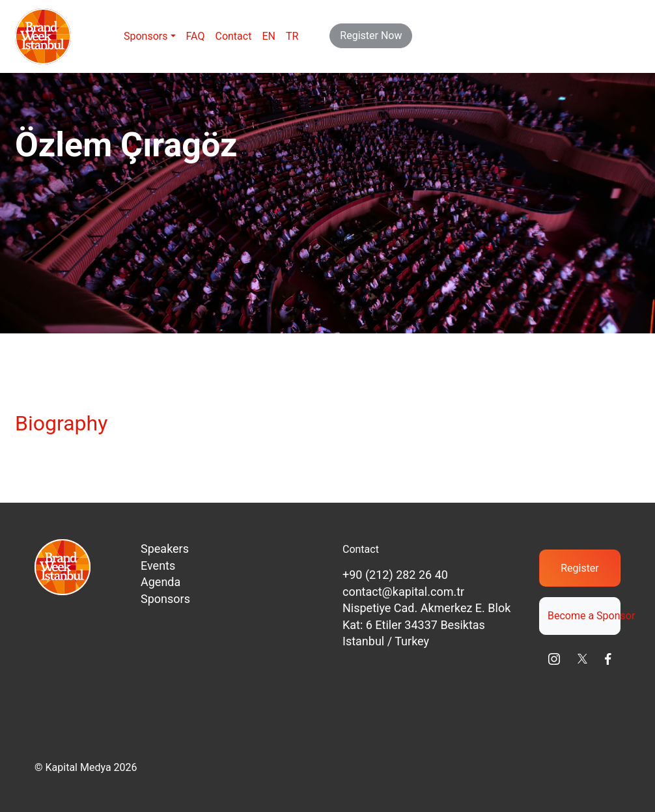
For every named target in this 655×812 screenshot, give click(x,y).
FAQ (196, 36)
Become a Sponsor (584, 616)
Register (580, 568)
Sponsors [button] (146, 36)
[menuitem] (269, 36)
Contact (233, 36)
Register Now (371, 35)
